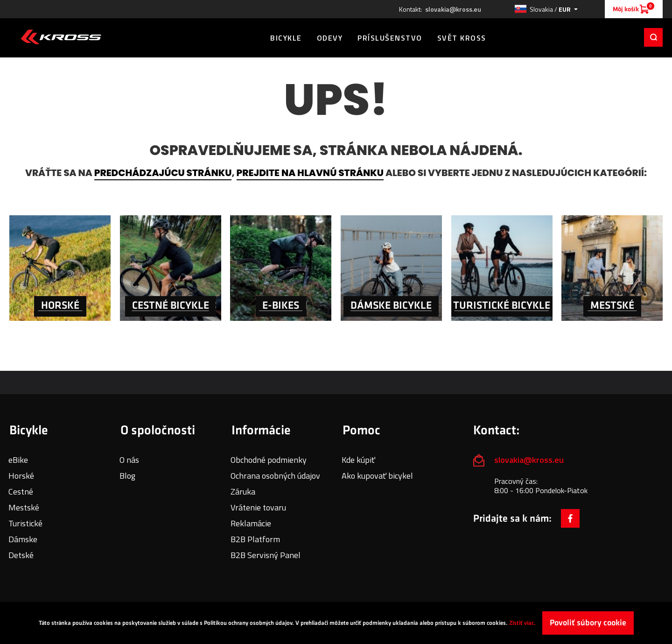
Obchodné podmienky (269, 460)
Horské (21, 476)
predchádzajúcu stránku (163, 173)
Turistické (25, 523)
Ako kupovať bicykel (377, 476)
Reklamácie (251, 523)
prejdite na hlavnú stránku (310, 173)
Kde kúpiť (358, 460)
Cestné (21, 492)
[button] (546, 9)
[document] (336, 623)
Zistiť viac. (522, 623)
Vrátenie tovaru (258, 507)
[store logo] (61, 37)
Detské (21, 555)
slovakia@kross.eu (453, 9)
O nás (129, 460)
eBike (18, 460)
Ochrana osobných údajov (275, 476)
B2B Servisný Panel (266, 555)
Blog (127, 476)
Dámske (23, 539)
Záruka (243, 492)
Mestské (24, 507)
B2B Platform (255, 539)
